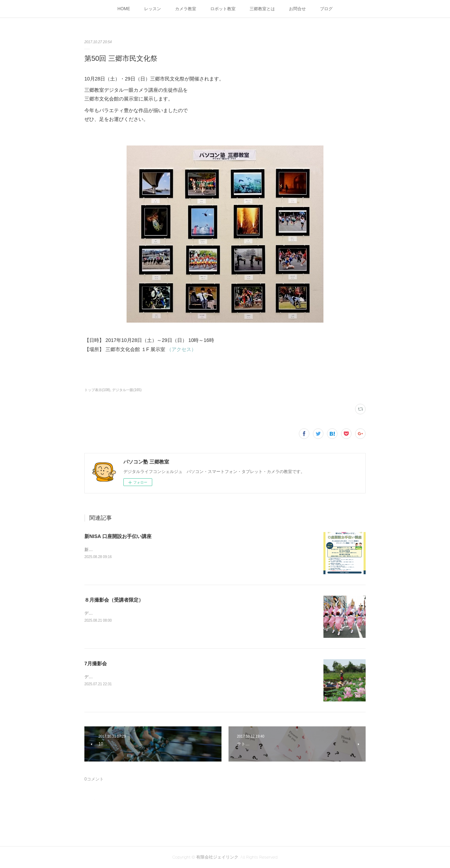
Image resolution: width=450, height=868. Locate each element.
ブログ (326, 9)
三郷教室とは (262, 9)
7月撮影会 (96, 663)
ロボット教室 (223, 9)
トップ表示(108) (97, 390)
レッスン (153, 9)
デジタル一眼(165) (127, 390)
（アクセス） (181, 349)
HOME (124, 9)
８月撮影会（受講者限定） (114, 600)
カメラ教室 (186, 9)
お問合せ (297, 9)
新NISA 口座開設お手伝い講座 (118, 536)
